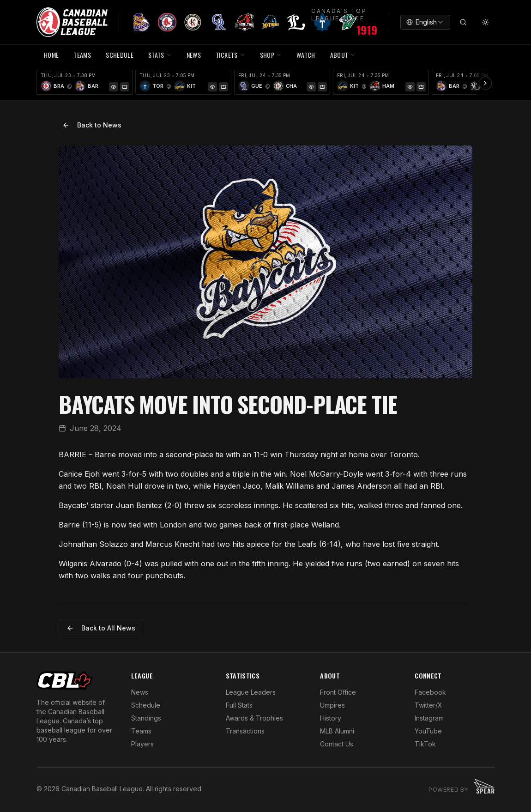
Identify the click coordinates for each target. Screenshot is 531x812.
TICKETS (230, 55)
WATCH (306, 55)
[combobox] (425, 22)
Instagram (429, 718)
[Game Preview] (114, 87)
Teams (141, 731)
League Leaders (251, 692)
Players (142, 744)
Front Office (338, 692)
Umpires (332, 705)
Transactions (245, 731)
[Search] (463, 22)
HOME (51, 55)
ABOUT (343, 55)
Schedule (146, 705)
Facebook (430, 692)
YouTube (428, 731)
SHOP (271, 55)
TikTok (425, 744)
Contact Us (337, 744)
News (140, 692)
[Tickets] (125, 87)
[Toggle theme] (485, 22)
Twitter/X (428, 705)
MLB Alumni (337, 731)
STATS (160, 55)
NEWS (194, 55)
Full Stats (239, 705)
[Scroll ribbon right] (485, 83)
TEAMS (82, 55)
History (331, 718)
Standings (146, 718)
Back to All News (101, 628)
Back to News (92, 125)
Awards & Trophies (254, 718)
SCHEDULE (120, 55)
